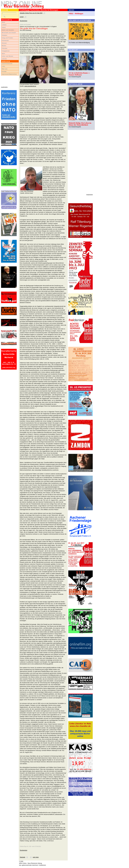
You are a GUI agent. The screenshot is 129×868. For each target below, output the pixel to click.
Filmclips (4, 48)
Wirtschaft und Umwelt (9, 33)
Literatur (4, 59)
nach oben (36, 857)
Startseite (22, 857)
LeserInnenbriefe (7, 64)
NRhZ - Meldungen (76, 14)
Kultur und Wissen (7, 56)
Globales (4, 35)
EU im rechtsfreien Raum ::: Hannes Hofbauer (79, 74)
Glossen (4, 43)
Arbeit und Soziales (8, 30)
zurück (22, 17)
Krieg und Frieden (7, 38)
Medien (4, 46)
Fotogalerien (6, 51)
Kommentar (5, 40)
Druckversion (24, 21)
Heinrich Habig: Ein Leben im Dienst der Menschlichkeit (80, 124)
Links (3, 66)
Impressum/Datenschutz (9, 74)
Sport (3, 54)
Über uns (5, 69)
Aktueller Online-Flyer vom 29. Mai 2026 (31, 13)
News (3, 22)
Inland (4, 27)
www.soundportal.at (30, 86)
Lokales (4, 25)
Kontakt (4, 72)
